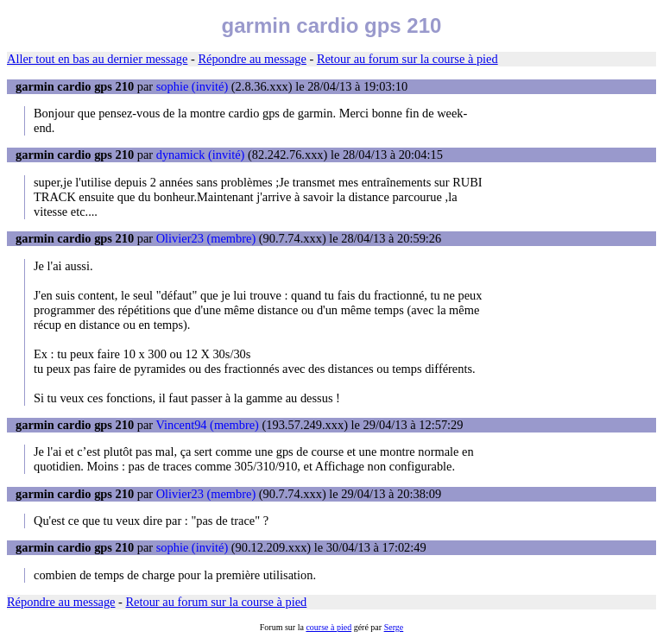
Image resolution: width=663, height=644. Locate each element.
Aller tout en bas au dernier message (97, 59)
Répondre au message (252, 59)
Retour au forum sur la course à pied (407, 59)
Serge (394, 627)
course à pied (328, 627)
